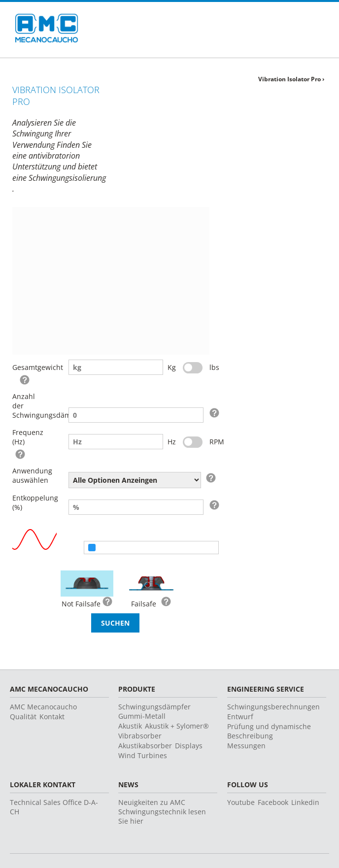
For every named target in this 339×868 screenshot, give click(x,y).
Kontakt (52, 717)
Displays (189, 746)
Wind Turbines (143, 755)
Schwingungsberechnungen (273, 707)
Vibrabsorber (140, 736)
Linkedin (305, 802)
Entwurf (240, 717)
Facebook (273, 802)
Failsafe (144, 604)
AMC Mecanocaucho (43, 707)
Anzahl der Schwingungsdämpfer (28, 406)
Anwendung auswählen (28, 475)
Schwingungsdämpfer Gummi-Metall (154, 711)
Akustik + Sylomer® (177, 726)
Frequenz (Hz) (28, 437)
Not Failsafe (81, 604)
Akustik (130, 726)
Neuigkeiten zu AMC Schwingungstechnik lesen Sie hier (162, 812)
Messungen (246, 746)
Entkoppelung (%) (28, 502)
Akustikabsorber (145, 746)
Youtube (241, 802)
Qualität (23, 717)
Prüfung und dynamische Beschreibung (269, 731)
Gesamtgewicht (28, 367)
